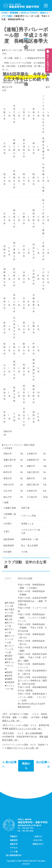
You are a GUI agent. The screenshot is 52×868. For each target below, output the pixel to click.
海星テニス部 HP (12, 721)
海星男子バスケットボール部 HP (26, 729)
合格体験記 (19, 82)
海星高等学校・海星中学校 (33, 822)
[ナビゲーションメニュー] (46, 6)
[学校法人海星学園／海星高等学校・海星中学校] (21, 6)
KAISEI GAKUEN (30, 861)
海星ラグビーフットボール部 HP (23, 748)
